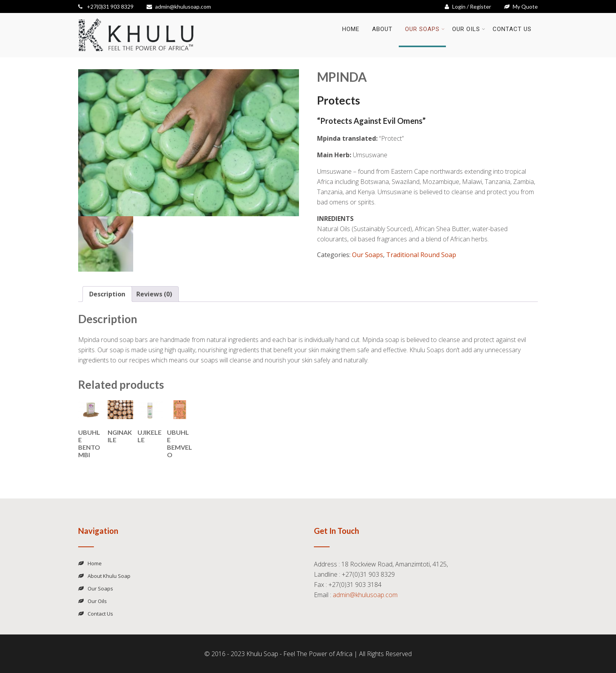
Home (351, 29)
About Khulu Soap (109, 576)
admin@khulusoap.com (179, 6)
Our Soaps (425, 29)
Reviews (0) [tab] (154, 294)
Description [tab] (107, 294)
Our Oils (469, 29)
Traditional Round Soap (421, 255)
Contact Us (512, 29)
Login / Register (468, 6)
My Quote (521, 6)
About (382, 29)
